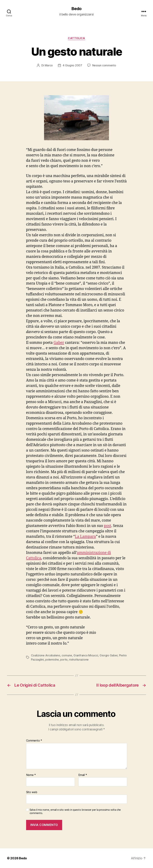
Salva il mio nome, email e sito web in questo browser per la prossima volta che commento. (75, 811)
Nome (31, 775)
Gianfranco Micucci (86, 655)
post (108, 526)
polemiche (52, 660)
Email (83, 775)
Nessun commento (104, 65)
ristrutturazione (79, 660)
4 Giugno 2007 (72, 65)
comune (67, 655)
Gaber (59, 343)
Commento (34, 741)
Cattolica (76, 38)
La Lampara (85, 537)
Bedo (76, 9)
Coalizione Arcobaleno (46, 655)
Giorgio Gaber (109, 655)
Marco (49, 65)
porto (64, 660)
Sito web (32, 792)
